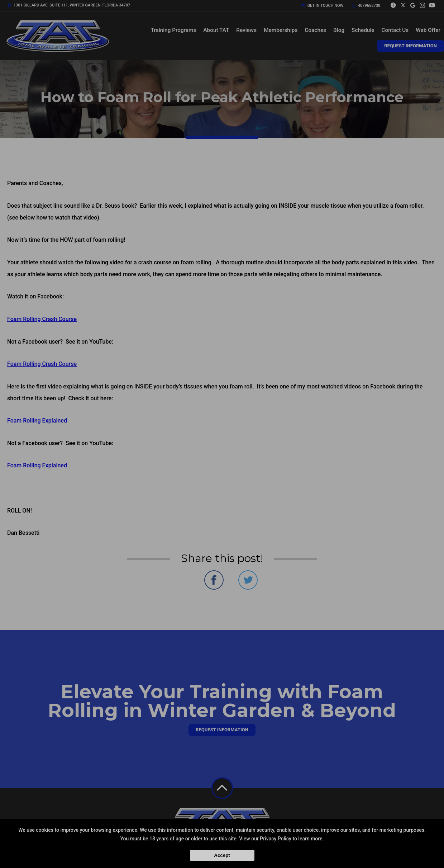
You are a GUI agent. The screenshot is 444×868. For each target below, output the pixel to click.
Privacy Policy (276, 839)
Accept (222, 855)
